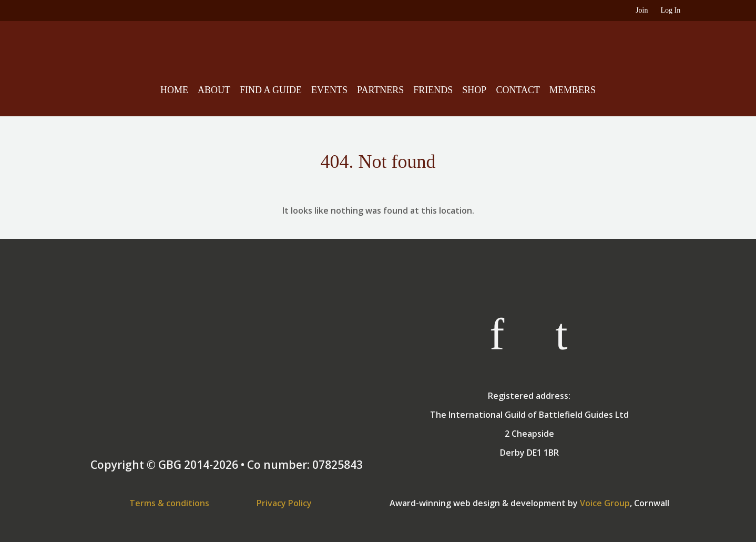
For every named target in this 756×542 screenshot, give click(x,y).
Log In (670, 10)
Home (174, 90)
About (214, 90)
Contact (518, 90)
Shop (474, 90)
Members (573, 90)
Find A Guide (271, 90)
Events (329, 90)
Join (642, 10)
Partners (380, 90)
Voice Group (605, 503)
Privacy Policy (284, 503)
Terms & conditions (169, 503)
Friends (433, 90)
